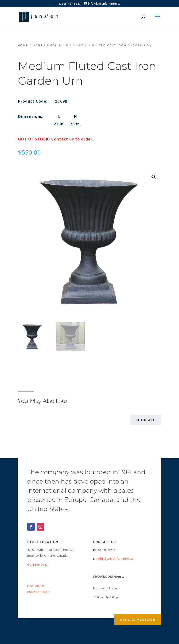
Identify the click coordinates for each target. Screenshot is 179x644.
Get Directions (37, 564)
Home (23, 46)
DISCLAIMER (36, 586)
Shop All (146, 420)
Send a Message (138, 620)
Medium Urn (59, 46)
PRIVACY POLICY (38, 592)
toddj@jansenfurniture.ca (115, 559)
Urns (38, 46)
